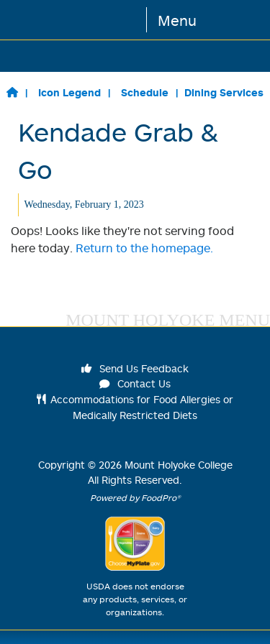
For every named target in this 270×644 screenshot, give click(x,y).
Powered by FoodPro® (135, 498)
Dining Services (224, 92)
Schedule (145, 92)
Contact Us (135, 383)
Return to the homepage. (144, 248)
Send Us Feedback (135, 368)
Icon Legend (69, 92)
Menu (177, 20)
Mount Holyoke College (179, 465)
